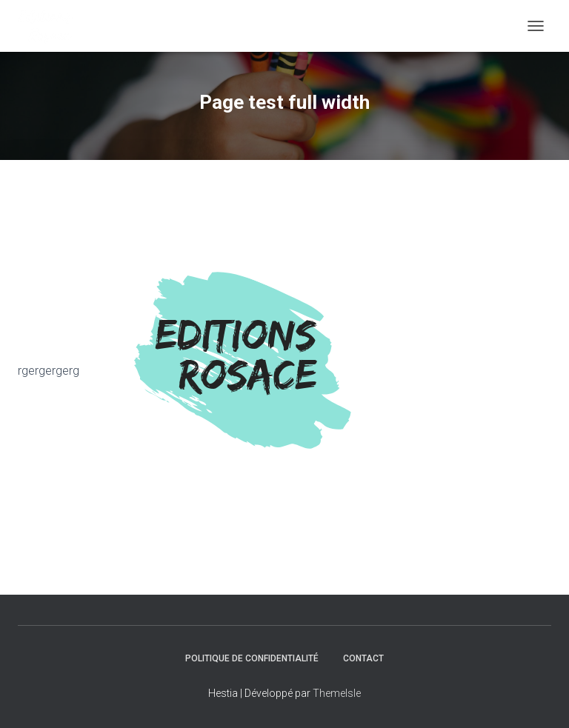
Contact (363, 658)
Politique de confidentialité (252, 658)
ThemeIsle (337, 693)
